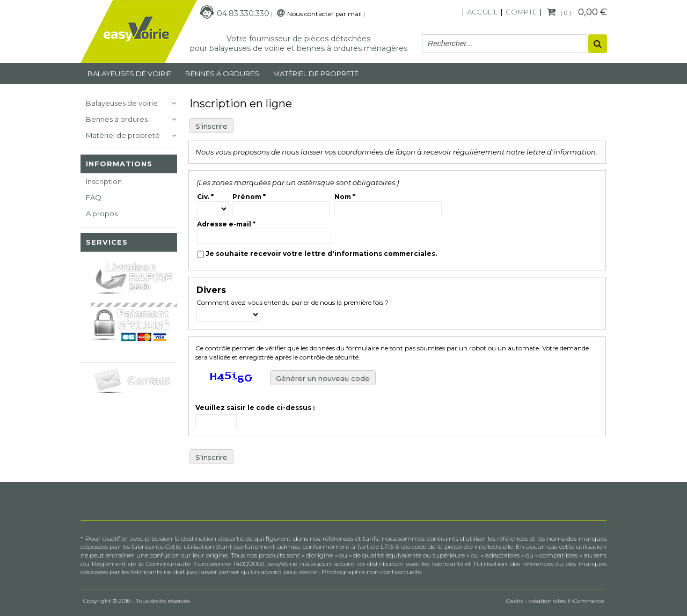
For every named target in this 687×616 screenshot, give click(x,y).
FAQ (94, 197)
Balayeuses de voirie (129, 74)
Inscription (104, 181)
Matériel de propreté (123, 135)
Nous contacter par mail (324, 14)
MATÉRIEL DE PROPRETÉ (316, 74)
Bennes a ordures (222, 74)
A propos (102, 214)
